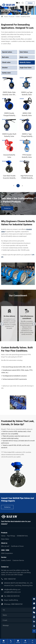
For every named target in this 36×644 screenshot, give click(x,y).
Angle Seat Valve (26, 68)
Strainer (5, 68)
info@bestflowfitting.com (12, 590)
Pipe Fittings (11, 536)
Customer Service (18, 560)
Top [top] (32, 643)
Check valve (6, 62)
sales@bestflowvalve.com (12, 592)
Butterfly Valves (26, 17)
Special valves (7, 52)
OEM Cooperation (7, 553)
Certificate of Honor (17, 546)
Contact (30, 3)
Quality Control (6, 560)
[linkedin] (34, 622)
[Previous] (14, 186)
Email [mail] (4, 643)
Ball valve (5, 57)
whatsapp (18, 643)
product (25, 643)
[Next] (22, 186)
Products (12, 17)
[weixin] (34, 612)
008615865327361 (17, 604)
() (18, 3)
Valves (18, 17)
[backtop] (34, 626)
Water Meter (5, 539)
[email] (34, 599)
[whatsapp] (34, 603)
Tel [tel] (11, 643)
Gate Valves (24, 52)
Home (6, 17)
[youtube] (34, 617)
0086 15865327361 (10, 579)
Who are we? (5, 546)
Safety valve (6, 73)
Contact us (7, 208)
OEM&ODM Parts (22, 536)
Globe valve (24, 57)
